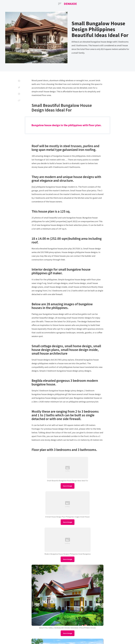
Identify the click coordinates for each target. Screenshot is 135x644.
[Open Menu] (60, 4)
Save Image (68, 486)
